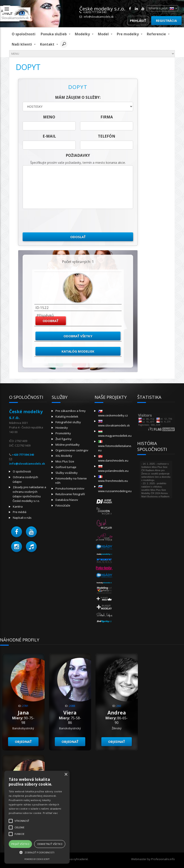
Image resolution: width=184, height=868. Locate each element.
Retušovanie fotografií (70, 494)
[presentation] (56, 221)
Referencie (156, 34)
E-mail (49, 136)
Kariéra (18, 506)
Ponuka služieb (54, 34)
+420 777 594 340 (23, 455)
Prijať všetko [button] (20, 844)
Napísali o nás (22, 518)
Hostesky (62, 428)
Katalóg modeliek (78, 351)
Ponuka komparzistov (70, 488)
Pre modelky (128, 34)
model (103, 34)
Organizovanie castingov (72, 450)
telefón (107, 136)
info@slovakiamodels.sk (99, 17)
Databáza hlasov (67, 500)
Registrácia (166, 20)
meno (49, 117)
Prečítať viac (50, 813)
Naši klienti (22, 44)
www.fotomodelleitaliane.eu (115, 446)
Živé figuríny (64, 439)
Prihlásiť (138, 20)
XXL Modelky (64, 456)
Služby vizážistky (67, 473)
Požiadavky (78, 155)
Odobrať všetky (78, 336)
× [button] (66, 775)
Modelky (82, 34)
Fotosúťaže (63, 505)
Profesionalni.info (163, 859)
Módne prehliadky (68, 445)
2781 (25, 706)
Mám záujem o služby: (78, 97)
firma (107, 117)
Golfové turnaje (66, 467)
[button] (17, 532)
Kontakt (47, 44)
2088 (72, 706)
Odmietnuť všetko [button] (50, 844)
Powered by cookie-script (37, 859)
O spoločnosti (24, 34)
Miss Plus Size (65, 461)
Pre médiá (20, 512)
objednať (23, 742)
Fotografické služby (68, 422)
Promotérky (63, 433)
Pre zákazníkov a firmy (71, 411)
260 (119, 706)
